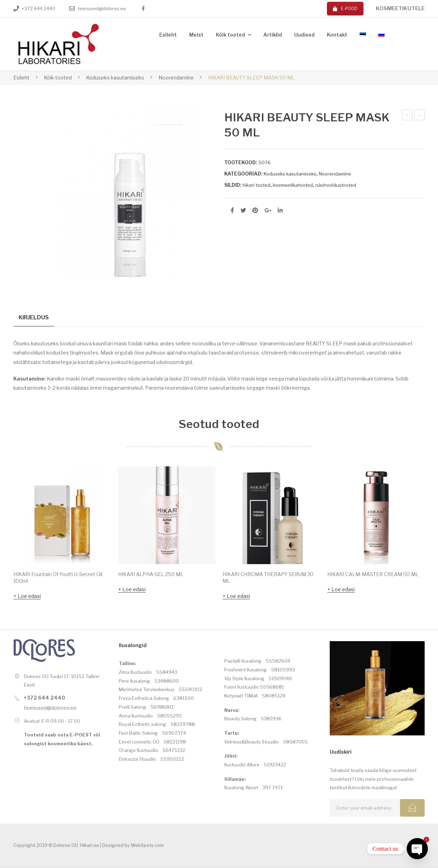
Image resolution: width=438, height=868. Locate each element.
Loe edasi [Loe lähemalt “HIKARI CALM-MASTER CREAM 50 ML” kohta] (343, 591)
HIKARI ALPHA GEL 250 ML (151, 576)
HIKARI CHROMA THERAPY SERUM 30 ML (268, 579)
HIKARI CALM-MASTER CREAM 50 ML (420, 116)
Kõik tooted (58, 78)
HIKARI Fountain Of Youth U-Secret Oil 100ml (58, 579)
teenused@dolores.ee (102, 8)
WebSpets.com (147, 847)
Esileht (21, 78)
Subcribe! (412, 810)
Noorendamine (176, 78)
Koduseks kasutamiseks (115, 78)
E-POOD (345, 9)
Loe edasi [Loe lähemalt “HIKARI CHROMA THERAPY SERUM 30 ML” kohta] (238, 597)
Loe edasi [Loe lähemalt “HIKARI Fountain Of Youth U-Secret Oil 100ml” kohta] (29, 597)
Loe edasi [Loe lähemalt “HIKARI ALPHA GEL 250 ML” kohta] (134, 591)
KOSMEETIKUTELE (400, 8)
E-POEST (81, 736)
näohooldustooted (336, 185)
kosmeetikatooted (293, 185)
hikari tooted (256, 185)
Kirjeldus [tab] (34, 317)
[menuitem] (168, 35)
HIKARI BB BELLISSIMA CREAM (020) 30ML (408, 116)
